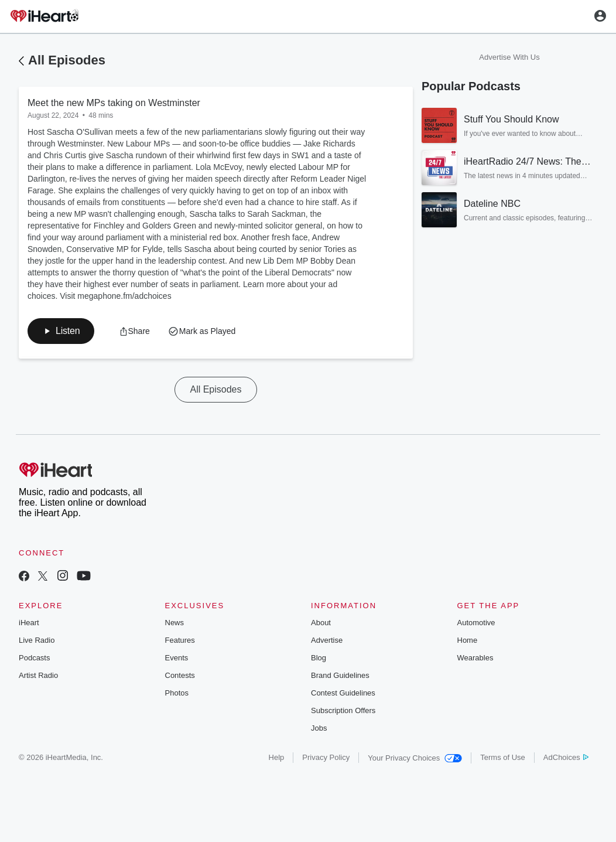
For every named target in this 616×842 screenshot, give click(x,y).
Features (180, 640)
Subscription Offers (343, 710)
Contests (180, 675)
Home (468, 640)
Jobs (319, 728)
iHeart (29, 623)
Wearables (475, 658)
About (321, 623)
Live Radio (37, 640)
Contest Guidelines (343, 693)
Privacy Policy (326, 757)
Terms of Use (503, 757)
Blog (319, 658)
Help (277, 757)
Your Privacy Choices (415, 758)
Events (177, 658)
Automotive (476, 623)
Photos (177, 693)
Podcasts (34, 658)
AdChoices (566, 757)
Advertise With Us (509, 57)
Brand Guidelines (340, 675)
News (175, 623)
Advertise (327, 640)
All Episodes (67, 60)
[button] (61, 331)
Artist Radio (38, 675)
